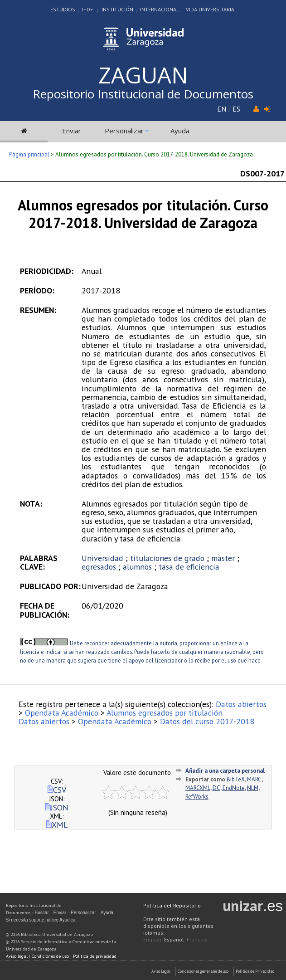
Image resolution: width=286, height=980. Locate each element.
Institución (117, 9)
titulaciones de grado (167, 558)
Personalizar (124, 131)
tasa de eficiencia (189, 567)
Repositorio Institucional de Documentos (143, 94)
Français (197, 939)
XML (57, 825)
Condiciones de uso (50, 956)
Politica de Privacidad (255, 971)
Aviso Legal (161, 971)
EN (222, 109)
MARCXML (198, 788)
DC (216, 788)
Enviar (72, 131)
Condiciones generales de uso (203, 971)
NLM (253, 788)
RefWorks (197, 797)
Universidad (102, 558)
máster (223, 558)
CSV (57, 790)
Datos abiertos (241, 704)
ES (236, 109)
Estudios (63, 9)
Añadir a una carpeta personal (225, 771)
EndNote (234, 788)
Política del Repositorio (172, 905)
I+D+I (88, 9)
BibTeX (236, 779)
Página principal (29, 154)
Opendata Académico (62, 713)
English (152, 939)
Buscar (42, 913)
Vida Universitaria (210, 9)
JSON (57, 807)
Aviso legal (17, 956)
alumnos (137, 567)
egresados (99, 567)
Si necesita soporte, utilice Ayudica (41, 920)
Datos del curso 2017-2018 (207, 721)
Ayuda (180, 131)
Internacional (160, 9)
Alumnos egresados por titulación (165, 713)
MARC (254, 779)
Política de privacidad (95, 956)
